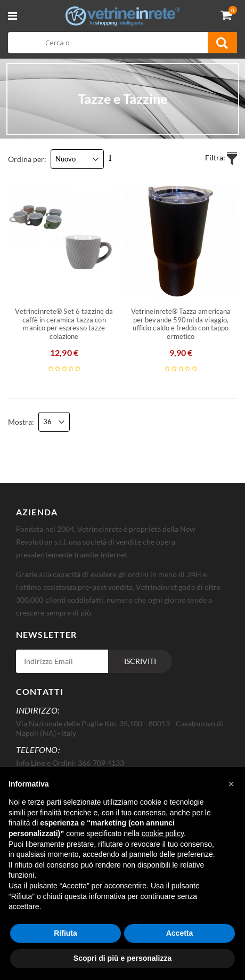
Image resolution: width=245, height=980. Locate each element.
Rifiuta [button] (66, 933)
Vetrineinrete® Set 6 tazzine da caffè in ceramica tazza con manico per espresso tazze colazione (64, 324)
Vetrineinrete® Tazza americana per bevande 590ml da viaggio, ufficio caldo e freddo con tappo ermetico (181, 324)
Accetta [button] (180, 933)
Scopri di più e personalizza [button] (123, 958)
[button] (231, 784)
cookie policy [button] (163, 833)
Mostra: (21, 422)
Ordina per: (27, 159)
